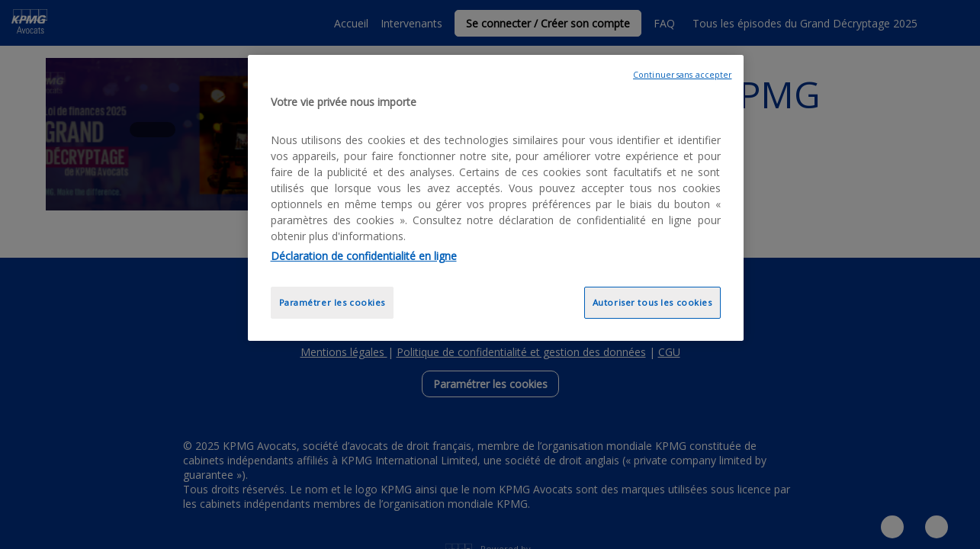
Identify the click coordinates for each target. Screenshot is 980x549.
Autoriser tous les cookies (652, 302)
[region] (496, 198)
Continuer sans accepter (682, 75)
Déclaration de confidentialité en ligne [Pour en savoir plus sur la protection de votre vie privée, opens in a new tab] (364, 256)
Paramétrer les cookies (333, 302)
